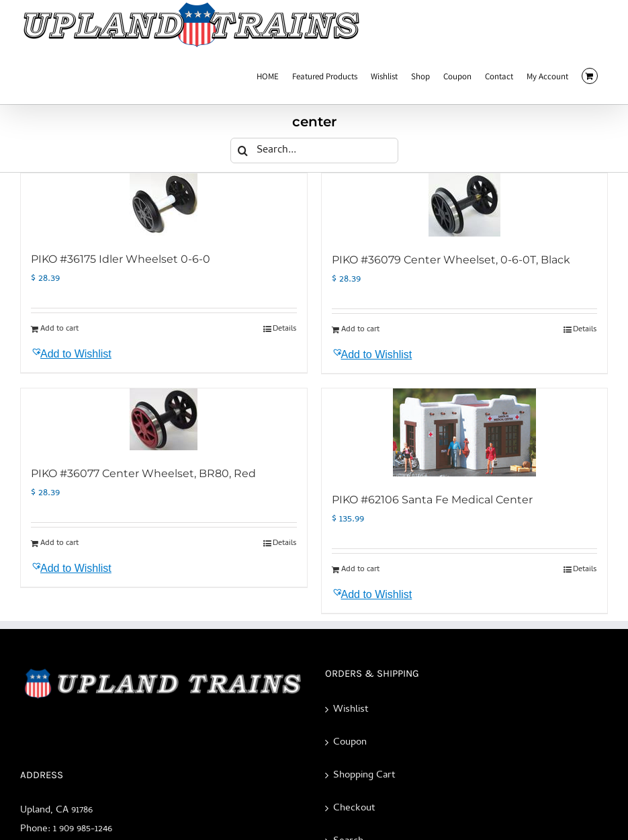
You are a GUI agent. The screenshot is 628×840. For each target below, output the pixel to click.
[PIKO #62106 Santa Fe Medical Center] (465, 432)
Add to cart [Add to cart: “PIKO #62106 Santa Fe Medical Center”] (360, 570)
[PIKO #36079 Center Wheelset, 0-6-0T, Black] (465, 205)
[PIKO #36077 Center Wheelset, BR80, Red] (164, 419)
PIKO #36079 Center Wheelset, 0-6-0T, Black (451, 260)
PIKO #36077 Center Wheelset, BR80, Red (143, 473)
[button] (96, 354)
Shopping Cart (364, 775)
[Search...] (314, 151)
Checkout (354, 808)
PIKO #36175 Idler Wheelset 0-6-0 (121, 259)
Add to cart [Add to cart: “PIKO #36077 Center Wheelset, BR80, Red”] (59, 544)
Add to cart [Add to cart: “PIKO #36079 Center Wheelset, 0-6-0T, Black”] (360, 330)
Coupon (350, 743)
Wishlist (351, 710)
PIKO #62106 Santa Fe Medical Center (432, 500)
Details (285, 329)
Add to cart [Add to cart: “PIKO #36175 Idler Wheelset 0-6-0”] (59, 329)
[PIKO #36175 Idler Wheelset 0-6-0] (164, 205)
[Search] (243, 151)
